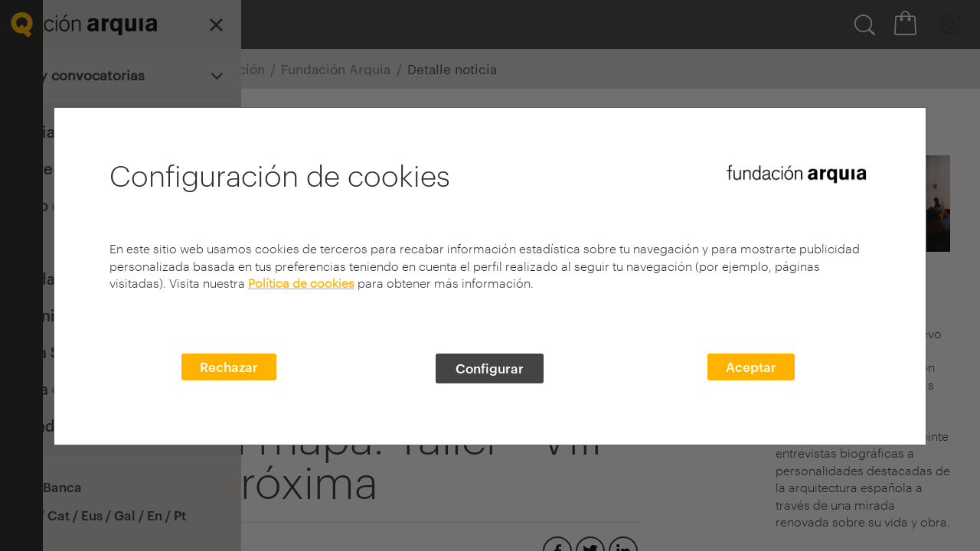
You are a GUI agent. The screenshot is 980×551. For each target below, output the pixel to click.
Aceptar (751, 367)
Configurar (490, 368)
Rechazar (229, 367)
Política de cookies (301, 283)
